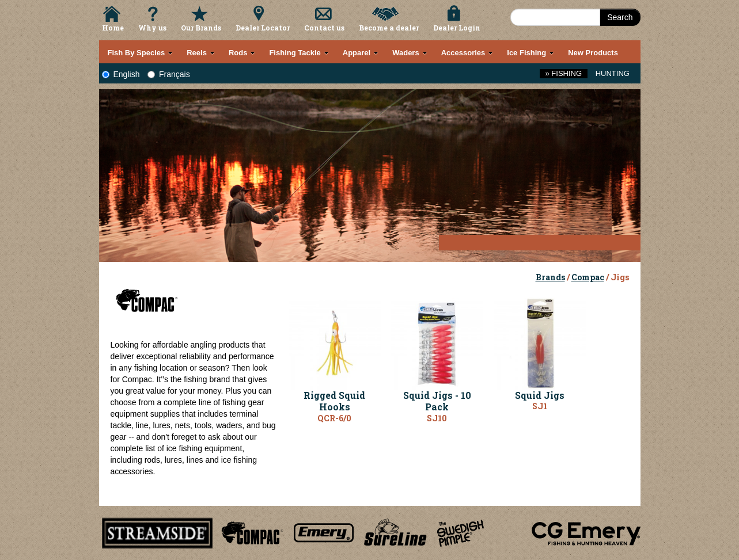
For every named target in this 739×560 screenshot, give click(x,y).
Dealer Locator (263, 28)
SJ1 (540, 406)
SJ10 (437, 418)
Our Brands (201, 28)
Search (620, 17)
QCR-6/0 (334, 418)
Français (169, 74)
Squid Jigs (540, 395)
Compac (588, 277)
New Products (593, 53)
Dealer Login (457, 28)
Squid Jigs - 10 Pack (437, 401)
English (121, 74)
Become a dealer (389, 28)
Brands (550, 277)
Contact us (324, 28)
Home (113, 28)
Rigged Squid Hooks (334, 401)
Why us (152, 28)
